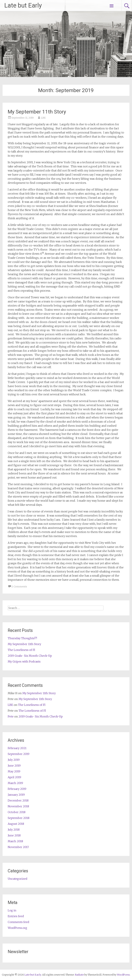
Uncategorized (18, 879)
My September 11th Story (37, 112)
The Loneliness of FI (21, 650)
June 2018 (14, 835)
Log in (12, 910)
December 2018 (18, 800)
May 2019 (14, 771)
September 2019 (19, 754)
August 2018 (16, 824)
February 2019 (17, 789)
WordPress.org (17, 928)
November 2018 (18, 806)
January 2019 (16, 795)
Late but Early (23, 5)
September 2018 (19, 818)
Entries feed (16, 916)
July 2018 (14, 830)
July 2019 (14, 760)
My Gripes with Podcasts (24, 661)
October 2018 (17, 812)
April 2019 (14, 777)
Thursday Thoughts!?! (22, 638)
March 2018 (15, 841)
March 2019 (15, 783)
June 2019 (14, 766)
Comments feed (18, 922)
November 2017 (18, 847)
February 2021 (17, 748)
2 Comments (19, 587)
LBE (43, 118)
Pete (11, 716)
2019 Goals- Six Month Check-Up (30, 656)
